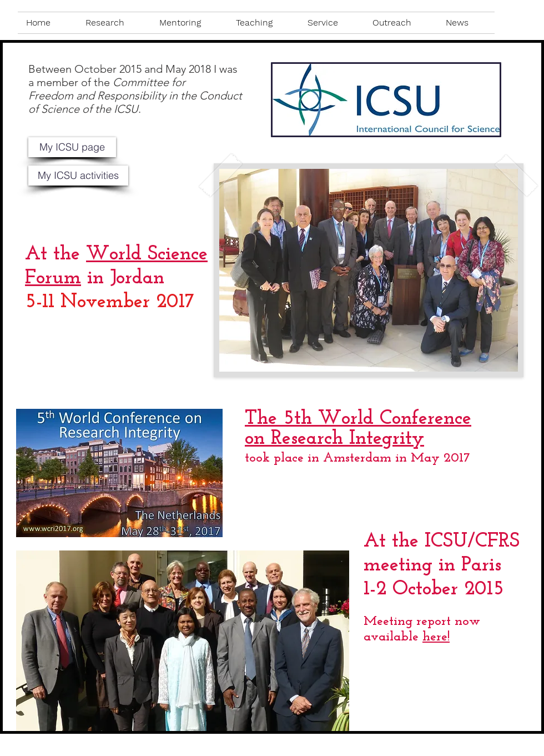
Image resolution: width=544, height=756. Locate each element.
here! (436, 637)
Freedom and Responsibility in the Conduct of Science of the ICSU (135, 102)
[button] (114, 23)
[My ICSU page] (72, 147)
